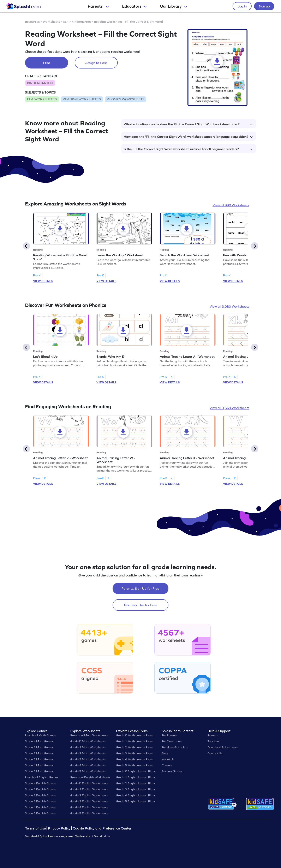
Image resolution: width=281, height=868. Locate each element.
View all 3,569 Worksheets (229, 408)
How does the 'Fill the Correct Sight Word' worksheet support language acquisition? (188, 137)
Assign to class (96, 63)
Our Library (174, 6)
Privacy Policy (59, 828)
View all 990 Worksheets (231, 205)
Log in (242, 6)
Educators (134, 6)
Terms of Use (36, 828)
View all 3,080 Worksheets (229, 306)
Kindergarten (81, 22)
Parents (98, 6)
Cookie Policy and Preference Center (102, 828)
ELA (66, 22)
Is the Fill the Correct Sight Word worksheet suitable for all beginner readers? (188, 149)
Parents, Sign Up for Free (140, 588)
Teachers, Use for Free (140, 605)
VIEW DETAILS (43, 281)
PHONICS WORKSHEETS (125, 99)
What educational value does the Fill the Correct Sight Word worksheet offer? (188, 124)
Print (47, 63)
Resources (32, 22)
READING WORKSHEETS (82, 99)
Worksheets (52, 22)
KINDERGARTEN (40, 83)
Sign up (264, 6)
